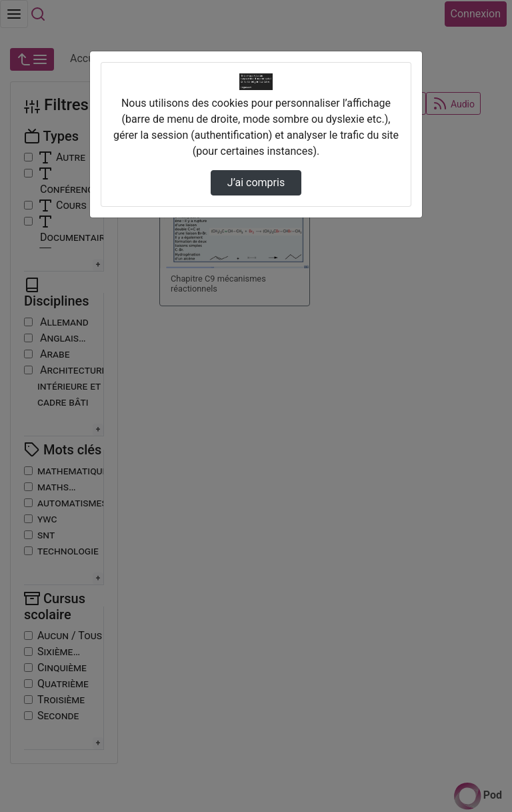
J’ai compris (256, 182)
